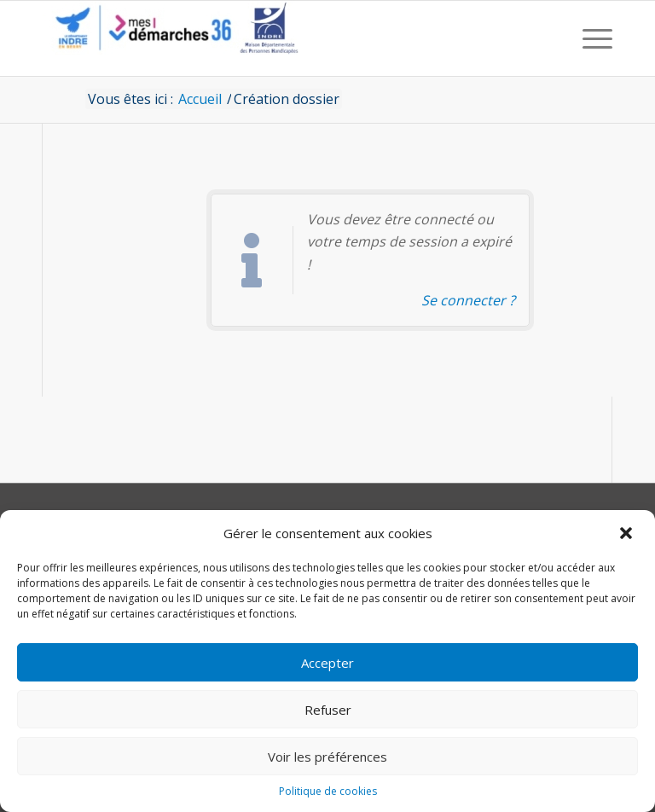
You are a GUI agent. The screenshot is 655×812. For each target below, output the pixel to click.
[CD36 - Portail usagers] (171, 38)
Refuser (328, 710)
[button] (628, 533)
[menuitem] (593, 38)
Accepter (327, 663)
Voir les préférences (327, 757)
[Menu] (593, 38)
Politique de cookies (328, 791)
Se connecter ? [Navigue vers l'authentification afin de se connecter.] (468, 300)
